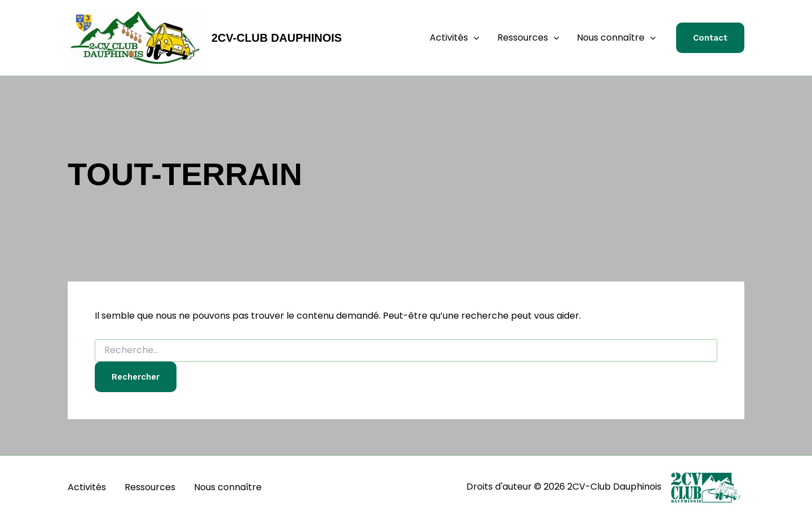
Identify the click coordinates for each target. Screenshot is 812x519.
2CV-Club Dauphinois (277, 38)
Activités (454, 38)
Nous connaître (616, 38)
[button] (474, 38)
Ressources (528, 38)
